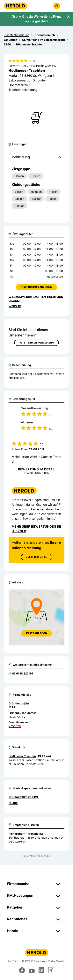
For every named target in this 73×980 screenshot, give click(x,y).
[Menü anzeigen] (66, 6)
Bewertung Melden (36, 473)
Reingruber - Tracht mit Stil (26, 834)
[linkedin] (41, 970)
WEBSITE (15, 306)
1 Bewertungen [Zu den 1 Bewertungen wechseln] (18, 66)
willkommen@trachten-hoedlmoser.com (36, 299)
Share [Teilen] (13, 803)
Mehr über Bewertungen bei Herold (36, 529)
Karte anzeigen (37, 633)
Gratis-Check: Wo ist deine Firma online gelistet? (37, 19)
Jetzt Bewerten (37, 557)
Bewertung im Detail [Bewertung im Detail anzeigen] (37, 469)
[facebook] (22, 970)
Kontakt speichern (23, 797)
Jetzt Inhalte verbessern (36, 343)
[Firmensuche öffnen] (57, 6)
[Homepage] (16, 6)
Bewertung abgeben (43, 66)
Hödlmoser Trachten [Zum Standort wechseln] (22, 756)
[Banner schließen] (68, 17)
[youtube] (32, 970)
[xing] (51, 970)
